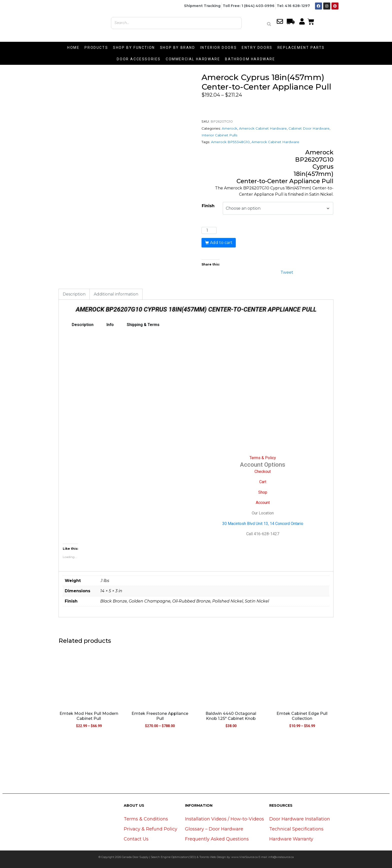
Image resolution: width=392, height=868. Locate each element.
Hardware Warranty (291, 839)
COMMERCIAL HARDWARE (193, 59)
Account (263, 503)
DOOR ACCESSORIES (139, 59)
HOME (73, 48)
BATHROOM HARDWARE (250, 59)
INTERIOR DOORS (218, 48)
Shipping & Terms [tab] (143, 325)
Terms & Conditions (146, 819)
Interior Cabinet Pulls (219, 135)
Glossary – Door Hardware (214, 829)
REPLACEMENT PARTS (301, 48)
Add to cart (221, 243)
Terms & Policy (263, 458)
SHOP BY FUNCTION (134, 48)
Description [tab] (74, 294)
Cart (263, 482)
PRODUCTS (96, 48)
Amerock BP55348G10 (230, 142)
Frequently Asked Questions (217, 839)
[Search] (269, 24)
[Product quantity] (209, 230)
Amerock (229, 128)
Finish (208, 206)
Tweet (287, 272)
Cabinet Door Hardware (309, 128)
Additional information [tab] (116, 294)
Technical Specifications (296, 829)
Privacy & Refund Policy (150, 829)
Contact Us (136, 839)
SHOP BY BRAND (178, 48)
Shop (263, 492)
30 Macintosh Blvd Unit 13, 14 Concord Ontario (263, 524)
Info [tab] (110, 325)
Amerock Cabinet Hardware (263, 128)
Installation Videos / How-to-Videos (224, 819)
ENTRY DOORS (257, 48)
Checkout (263, 472)
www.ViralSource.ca (244, 857)
